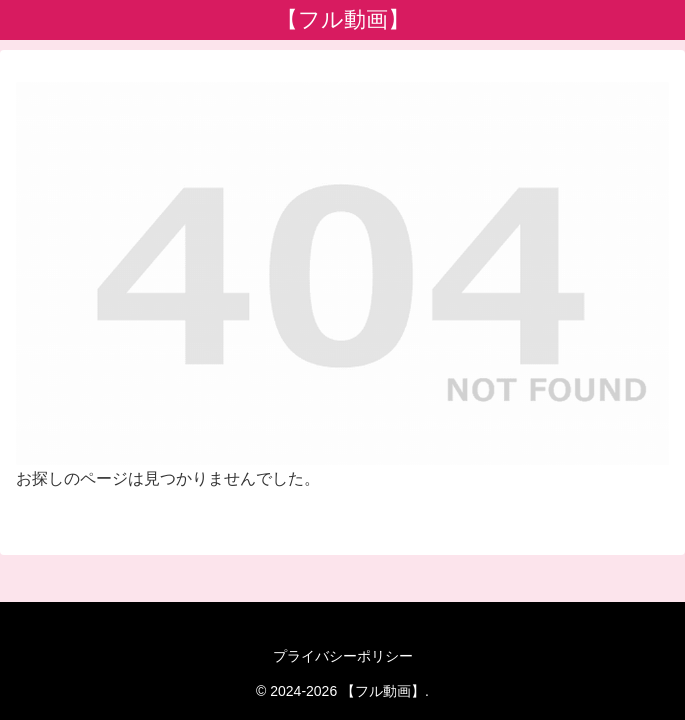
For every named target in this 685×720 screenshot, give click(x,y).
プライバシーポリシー (343, 656)
